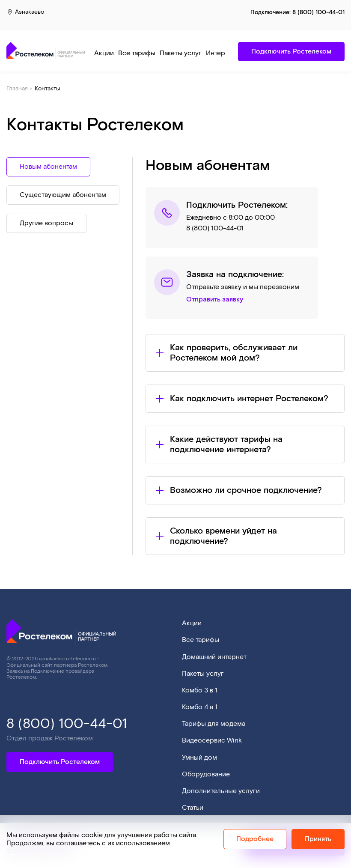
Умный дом (199, 758)
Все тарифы (137, 53)
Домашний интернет (214, 657)
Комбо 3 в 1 (200, 691)
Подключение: (297, 12)
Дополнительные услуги (221, 791)
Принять (318, 839)
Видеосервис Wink (212, 741)
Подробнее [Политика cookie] (255, 839)
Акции (104, 53)
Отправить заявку (215, 300)
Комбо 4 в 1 (200, 707)
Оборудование (206, 774)
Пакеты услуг (181, 53)
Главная (17, 89)
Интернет (221, 53)
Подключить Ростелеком (60, 762)
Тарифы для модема (214, 724)
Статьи (193, 808)
